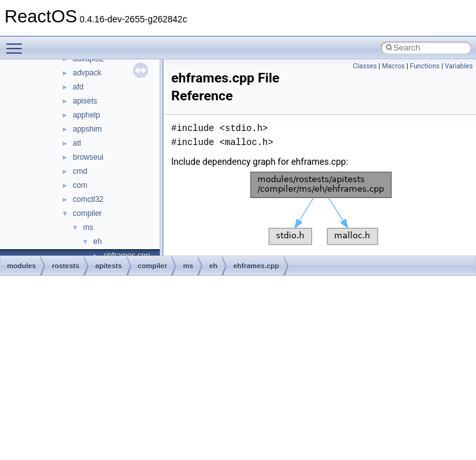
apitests (109, 266)
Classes (365, 66)
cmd (80, 171)
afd (78, 87)
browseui (88, 157)
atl (77, 143)
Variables (459, 66)
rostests (65, 266)
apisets (85, 101)
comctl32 (88, 199)
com (80, 185)
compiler (87, 213)
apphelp (87, 115)
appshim (87, 129)
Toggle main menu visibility (17, 43)
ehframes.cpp (256, 266)
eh (97, 241)
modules (21, 266)
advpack (87, 73)
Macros (394, 66)
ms (88, 227)
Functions (425, 66)
